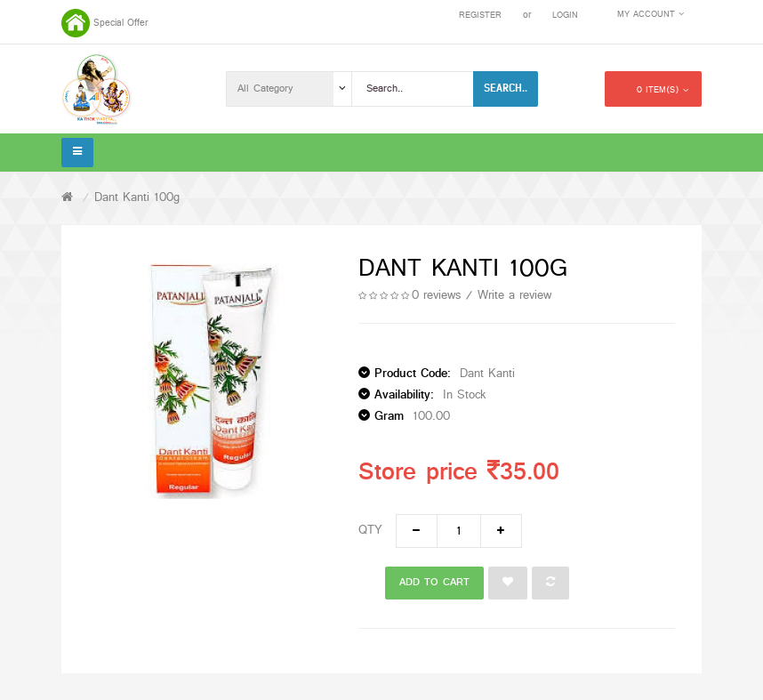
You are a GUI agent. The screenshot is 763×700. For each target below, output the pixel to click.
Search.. (506, 88)
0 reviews (436, 296)
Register (480, 16)
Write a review (514, 296)
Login (565, 16)
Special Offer (120, 23)
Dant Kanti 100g (137, 198)
